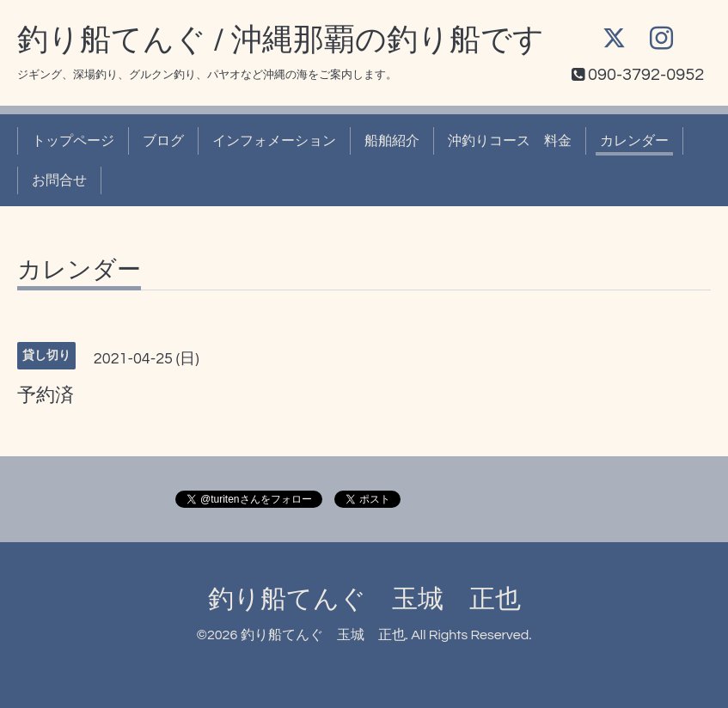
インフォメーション (274, 141)
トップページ (73, 141)
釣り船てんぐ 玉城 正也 (364, 599)
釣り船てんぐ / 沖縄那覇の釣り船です (281, 40)
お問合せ (59, 180)
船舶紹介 (392, 141)
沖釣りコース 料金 (510, 141)
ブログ (163, 141)
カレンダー (634, 141)
